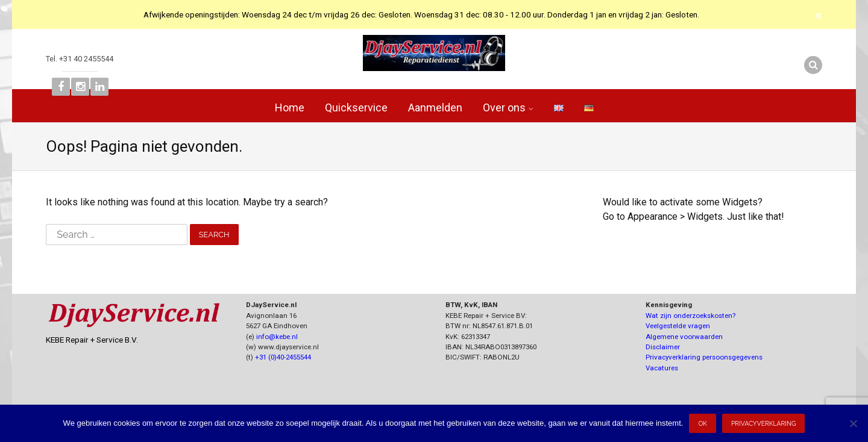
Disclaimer (663, 347)
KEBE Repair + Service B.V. (92, 340)
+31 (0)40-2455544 (283, 357)
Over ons (504, 107)
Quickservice (356, 107)
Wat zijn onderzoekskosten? (690, 316)
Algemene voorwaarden (684, 337)
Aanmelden (435, 107)
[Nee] (853, 423)
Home (290, 107)
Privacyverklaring (763, 423)
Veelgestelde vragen (678, 326)
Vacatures (662, 368)
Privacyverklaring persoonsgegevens (704, 357)
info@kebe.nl (277, 337)
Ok (703, 423)
